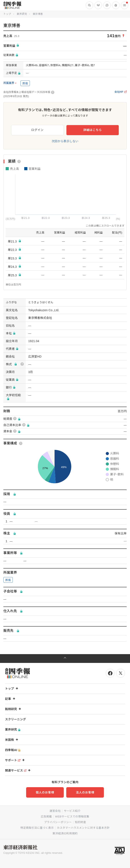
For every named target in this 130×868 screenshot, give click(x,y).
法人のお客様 (85, 792)
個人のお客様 (45, 792)
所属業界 (9, 83)
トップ (7, 14)
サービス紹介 (72, 811)
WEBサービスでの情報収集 (72, 817)
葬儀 (25, 83)
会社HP (121, 92)
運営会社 (55, 811)
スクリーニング (15, 719)
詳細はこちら (93, 130)
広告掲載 (46, 817)
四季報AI (13, 750)
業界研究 (22, 14)
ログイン (38, 130)
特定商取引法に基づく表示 (37, 828)
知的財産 (80, 822)
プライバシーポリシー (58, 822)
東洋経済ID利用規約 (65, 833)
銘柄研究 (13, 709)
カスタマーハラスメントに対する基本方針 (83, 828)
